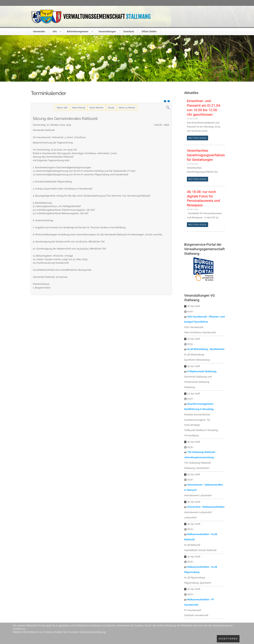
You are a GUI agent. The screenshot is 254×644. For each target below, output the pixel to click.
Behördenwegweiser (78, 31)
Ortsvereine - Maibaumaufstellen (206, 507)
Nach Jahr (62, 108)
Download (129, 31)
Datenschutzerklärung (93, 632)
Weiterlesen (197, 138)
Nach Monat (79, 108)
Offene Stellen (149, 31)
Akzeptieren (228, 639)
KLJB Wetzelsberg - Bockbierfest (206, 349)
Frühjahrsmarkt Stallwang (202, 371)
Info (55, 31)
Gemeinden (39, 31)
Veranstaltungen (107, 31)
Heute (111, 108)
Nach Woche (96, 108)
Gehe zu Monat (127, 108)
